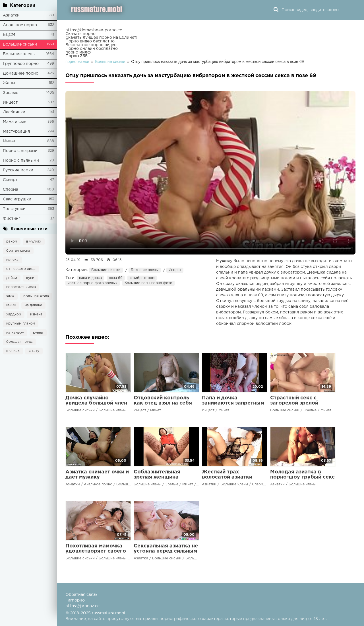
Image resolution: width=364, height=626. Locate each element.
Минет (9, 141)
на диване (33, 305)
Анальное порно (20, 25)
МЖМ (11, 305)
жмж (10, 296)
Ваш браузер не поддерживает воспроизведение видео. (210, 173)
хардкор (14, 314)
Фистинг (12, 219)
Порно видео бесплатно (90, 41)
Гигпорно (75, 600)
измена (36, 314)
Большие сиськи (20, 44)
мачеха (12, 260)
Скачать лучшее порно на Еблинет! (101, 38)
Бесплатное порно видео (91, 45)
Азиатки (11, 15)
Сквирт (10, 180)
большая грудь (19, 342)
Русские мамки (18, 170)
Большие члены (19, 54)
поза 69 (116, 278)
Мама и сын (15, 122)
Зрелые (11, 93)
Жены (9, 83)
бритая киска (18, 251)
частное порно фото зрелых (93, 283)
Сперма (11, 190)
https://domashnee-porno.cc (94, 30)
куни (30, 278)
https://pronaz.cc (82, 606)
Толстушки (14, 209)
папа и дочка (90, 278)
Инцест (10, 102)
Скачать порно (80, 34)
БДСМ (9, 35)
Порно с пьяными (21, 161)
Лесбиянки (14, 112)
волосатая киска (21, 287)
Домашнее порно (21, 73)
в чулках (34, 242)
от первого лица (21, 269)
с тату (34, 351)
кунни (38, 333)
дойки (12, 278)
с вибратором (142, 278)
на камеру (15, 333)
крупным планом (21, 324)
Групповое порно (21, 64)
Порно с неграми (20, 151)
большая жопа (36, 296)
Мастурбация (16, 132)
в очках (13, 351)
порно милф (78, 52)
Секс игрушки (17, 199)
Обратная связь (81, 595)
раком (12, 242)
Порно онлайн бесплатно (92, 49)
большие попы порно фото (148, 283)
